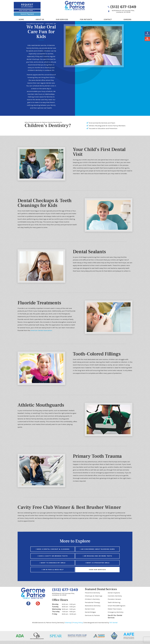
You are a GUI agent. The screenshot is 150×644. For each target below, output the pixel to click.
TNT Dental (113, 626)
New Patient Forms (27, 11)
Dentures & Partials (92, 619)
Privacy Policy (78, 626)
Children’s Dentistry (92, 602)
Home (21, 19)
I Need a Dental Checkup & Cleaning (53, 552)
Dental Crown (90, 612)
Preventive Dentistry (92, 596)
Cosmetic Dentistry (115, 599)
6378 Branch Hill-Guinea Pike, (123, 11)
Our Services (62, 19)
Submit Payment (27, 14)
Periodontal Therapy (92, 606)
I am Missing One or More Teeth (97, 559)
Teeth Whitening (114, 606)
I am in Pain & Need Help (53, 573)
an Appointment (27, 5)
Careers (127, 19)
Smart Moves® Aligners (117, 609)
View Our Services (97, 573)
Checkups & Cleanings (94, 599)
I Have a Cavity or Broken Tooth (53, 559)
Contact (108, 19)
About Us (40, 19)
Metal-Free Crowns (115, 612)
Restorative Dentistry (93, 609)
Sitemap (68, 626)
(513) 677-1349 (122, 7)
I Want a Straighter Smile (97, 566)
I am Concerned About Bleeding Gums (97, 552)
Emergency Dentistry (116, 615)
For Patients (86, 19)
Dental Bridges (90, 615)
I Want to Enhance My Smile (53, 566)
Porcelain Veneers (114, 602)
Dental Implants (114, 596)
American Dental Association (41, 334)
